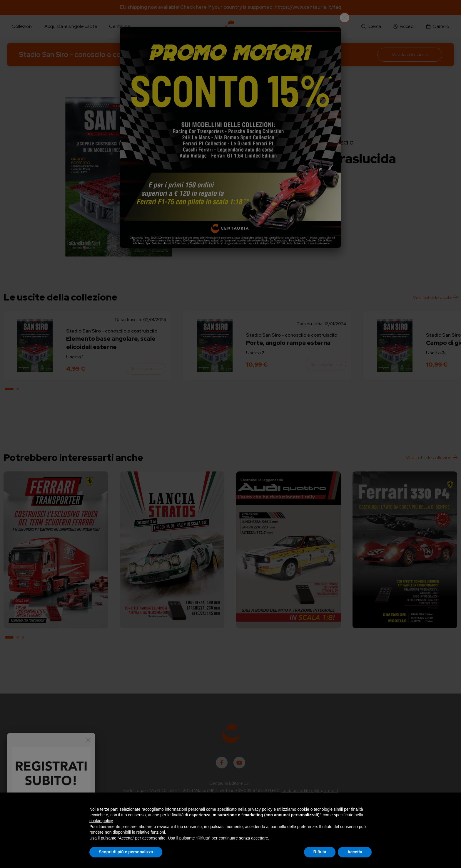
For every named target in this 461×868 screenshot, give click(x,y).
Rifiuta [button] (320, 852)
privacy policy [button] (260, 809)
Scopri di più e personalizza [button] (126, 852)
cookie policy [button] (101, 821)
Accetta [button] (355, 852)
